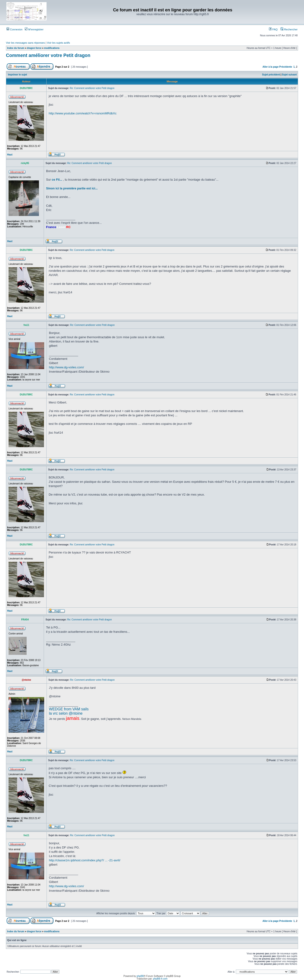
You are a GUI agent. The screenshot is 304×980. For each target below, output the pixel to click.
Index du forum (16, 48)
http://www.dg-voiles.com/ (66, 367)
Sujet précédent (271, 75)
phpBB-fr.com (160, 979)
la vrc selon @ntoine (66, 713)
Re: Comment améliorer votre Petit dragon (92, 88)
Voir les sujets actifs (59, 43)
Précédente (286, 67)
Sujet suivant (289, 75)
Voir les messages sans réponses (25, 43)
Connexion (14, 29)
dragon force (34, 48)
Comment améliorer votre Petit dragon (48, 55)
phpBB (140, 976)
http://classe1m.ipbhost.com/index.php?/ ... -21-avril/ (85, 860)
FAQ (273, 29)
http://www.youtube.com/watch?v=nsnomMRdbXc (83, 113)
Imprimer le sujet (18, 75)
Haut (10, 155)
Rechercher (289, 29)
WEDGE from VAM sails (69, 709)
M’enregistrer (34, 29)
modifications (52, 48)
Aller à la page (271, 67)
